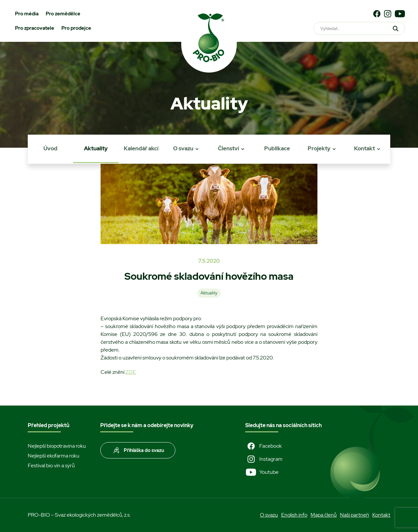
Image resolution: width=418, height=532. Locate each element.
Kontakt (364, 148)
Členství (228, 148)
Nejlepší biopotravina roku (57, 446)
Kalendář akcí (141, 148)
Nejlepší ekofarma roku (54, 456)
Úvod (50, 148)
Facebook (264, 446)
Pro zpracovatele (35, 28)
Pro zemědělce (63, 14)
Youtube (262, 472)
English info (294, 515)
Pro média (27, 14)
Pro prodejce (76, 28)
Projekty (319, 148)
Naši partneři (354, 515)
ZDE (131, 372)
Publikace (277, 148)
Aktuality (96, 148)
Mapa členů (324, 515)
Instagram (264, 459)
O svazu (183, 148)
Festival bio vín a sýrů (51, 465)
